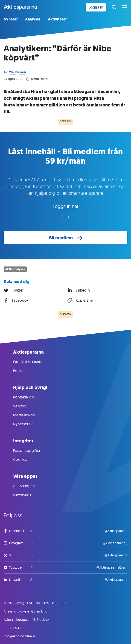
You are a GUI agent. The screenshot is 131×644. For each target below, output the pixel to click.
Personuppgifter (31, 450)
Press (22, 371)
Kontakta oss (29, 397)
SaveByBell (27, 495)
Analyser (33, 19)
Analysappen (29, 486)
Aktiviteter (57, 19)
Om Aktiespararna (33, 362)
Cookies (25, 459)
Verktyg (24, 406)
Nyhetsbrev (27, 424)
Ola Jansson (17, 72)
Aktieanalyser (15, 269)
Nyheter (11, 19)
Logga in (96, 7)
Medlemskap (29, 415)
